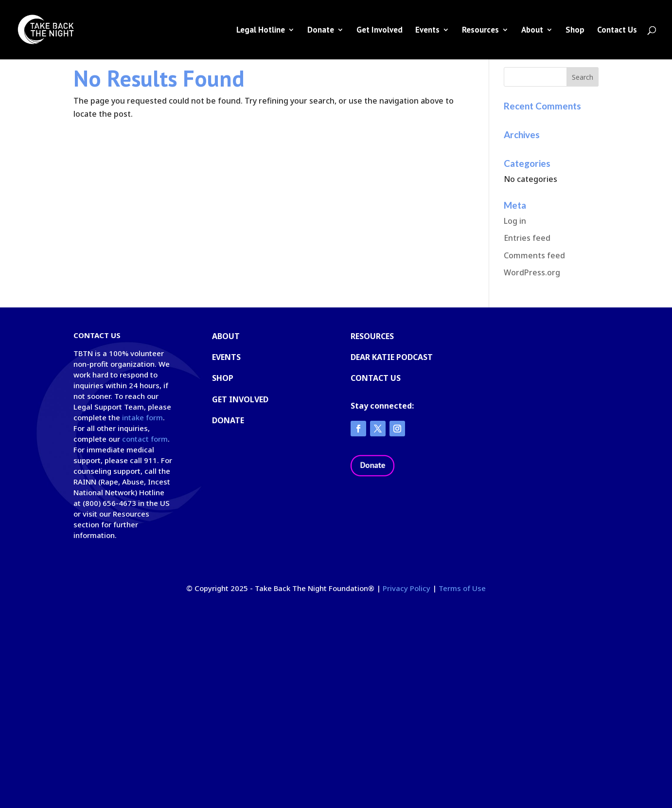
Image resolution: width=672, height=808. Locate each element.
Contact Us (617, 31)
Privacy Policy (407, 588)
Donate (321, 31)
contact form (145, 439)
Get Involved (380, 31)
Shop (575, 31)
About (532, 31)
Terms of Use (462, 588)
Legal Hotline (261, 31)
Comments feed (534, 255)
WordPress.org (532, 272)
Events (427, 31)
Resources (480, 31)
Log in (515, 221)
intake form (142, 417)
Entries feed (527, 238)
